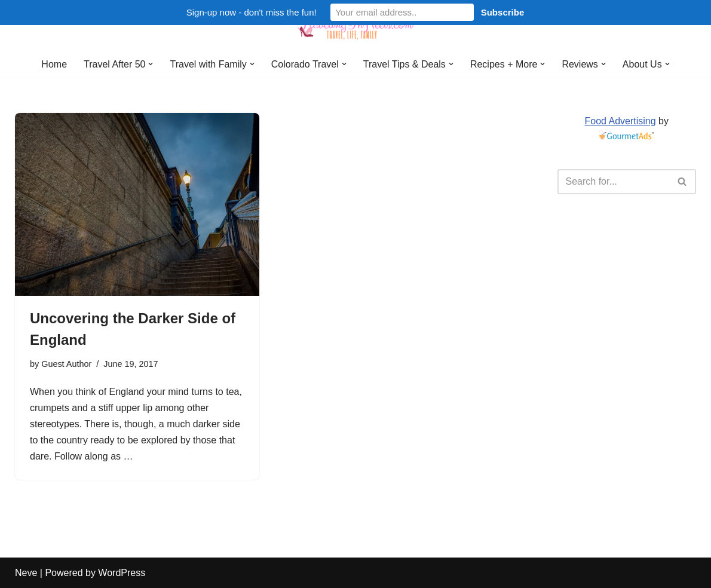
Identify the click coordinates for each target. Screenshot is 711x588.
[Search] (614, 182)
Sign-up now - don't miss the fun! (252, 12)
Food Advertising (620, 121)
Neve (26, 573)
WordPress (122, 573)
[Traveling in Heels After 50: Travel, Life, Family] (355, 26)
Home (54, 64)
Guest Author (66, 364)
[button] (151, 64)
